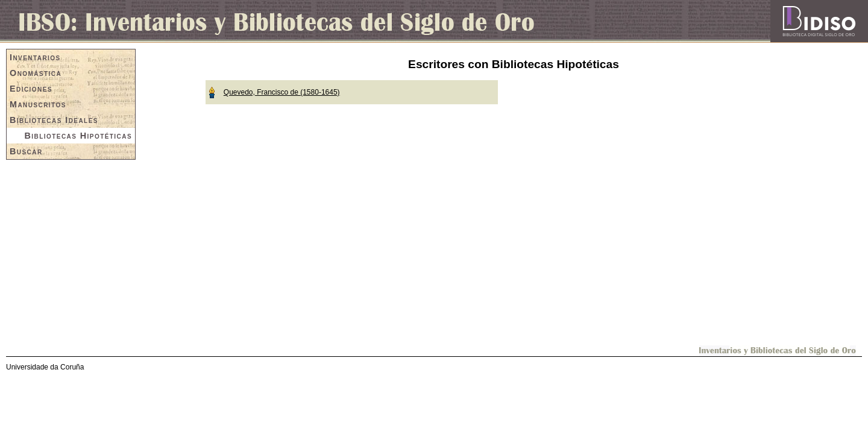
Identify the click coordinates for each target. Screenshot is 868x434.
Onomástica (36, 73)
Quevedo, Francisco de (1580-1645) (282, 92)
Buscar (26, 151)
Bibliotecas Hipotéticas (78, 136)
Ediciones (31, 89)
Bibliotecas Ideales (54, 120)
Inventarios (35, 57)
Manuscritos (38, 104)
